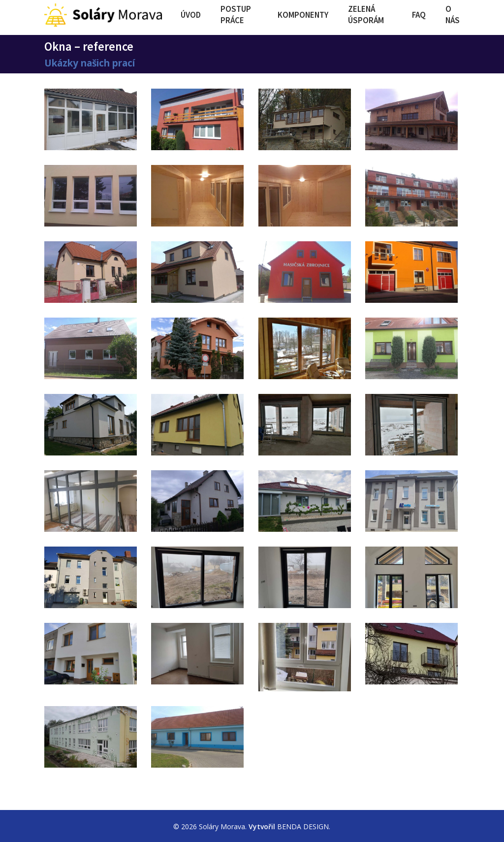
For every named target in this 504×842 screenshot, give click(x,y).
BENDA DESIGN (303, 826)
